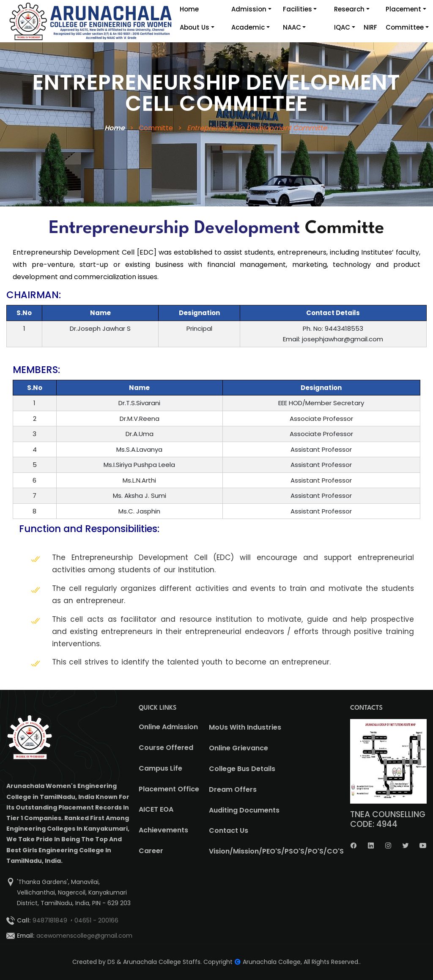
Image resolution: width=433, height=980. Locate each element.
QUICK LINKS (158, 708)
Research (349, 9)
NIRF (370, 27)
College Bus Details (242, 769)
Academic (248, 27)
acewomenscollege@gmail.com (84, 936)
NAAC (292, 27)
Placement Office (169, 789)
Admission (249, 9)
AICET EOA (156, 809)
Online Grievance (238, 748)
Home (189, 9)
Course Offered (166, 748)
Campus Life (160, 768)
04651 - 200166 (96, 920)
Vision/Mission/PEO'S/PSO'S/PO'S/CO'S (276, 851)
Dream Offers (233, 789)
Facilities (297, 9)
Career (151, 851)
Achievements (163, 830)
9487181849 (50, 920)
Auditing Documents (244, 810)
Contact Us (229, 830)
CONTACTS (366, 708)
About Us (195, 27)
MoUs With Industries (245, 727)
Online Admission (168, 727)
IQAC (342, 27)
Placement (403, 9)
